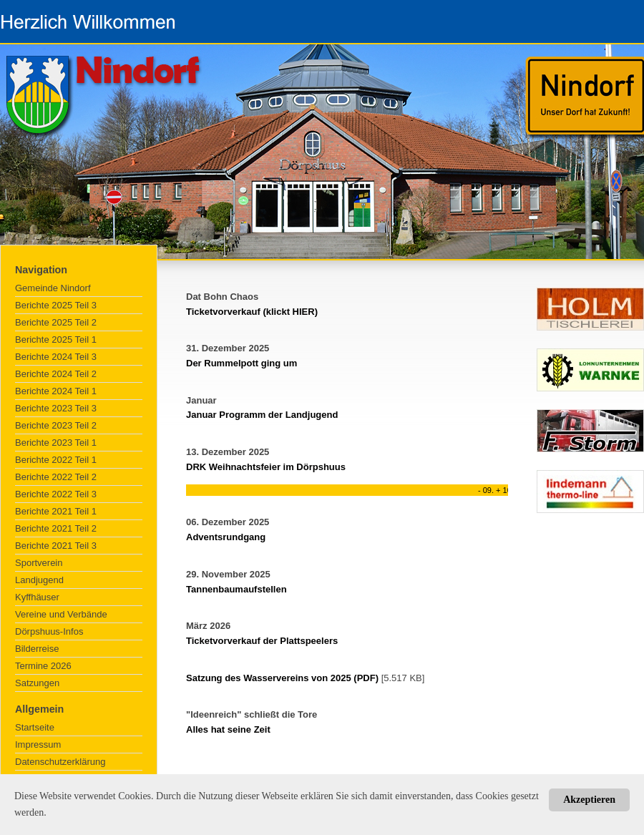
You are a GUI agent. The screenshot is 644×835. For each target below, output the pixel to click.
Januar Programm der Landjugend (262, 415)
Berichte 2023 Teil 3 (56, 408)
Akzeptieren (589, 800)
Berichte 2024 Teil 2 (56, 374)
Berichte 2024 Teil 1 (56, 391)
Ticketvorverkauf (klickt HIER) (252, 312)
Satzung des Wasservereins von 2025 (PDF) (282, 678)
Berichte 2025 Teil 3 (56, 305)
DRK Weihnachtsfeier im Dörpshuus (266, 467)
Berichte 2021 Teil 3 (56, 546)
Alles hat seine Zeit (228, 729)
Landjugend (39, 580)
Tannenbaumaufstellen (236, 589)
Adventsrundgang (226, 537)
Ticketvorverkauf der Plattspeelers (262, 641)
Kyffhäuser (37, 597)
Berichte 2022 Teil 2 (56, 477)
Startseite (35, 727)
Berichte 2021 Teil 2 (56, 528)
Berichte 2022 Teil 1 (56, 460)
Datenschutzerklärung (60, 762)
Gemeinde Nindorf (53, 288)
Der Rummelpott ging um (241, 363)
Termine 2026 (43, 666)
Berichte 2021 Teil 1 (56, 511)
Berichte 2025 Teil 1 (56, 340)
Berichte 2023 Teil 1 (56, 443)
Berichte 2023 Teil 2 (56, 425)
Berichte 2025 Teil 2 (56, 322)
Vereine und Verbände (61, 614)
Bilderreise (37, 649)
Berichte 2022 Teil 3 (56, 494)
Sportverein (39, 563)
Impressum (38, 744)
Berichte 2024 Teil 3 (56, 357)
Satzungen (37, 683)
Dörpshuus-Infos (49, 631)
